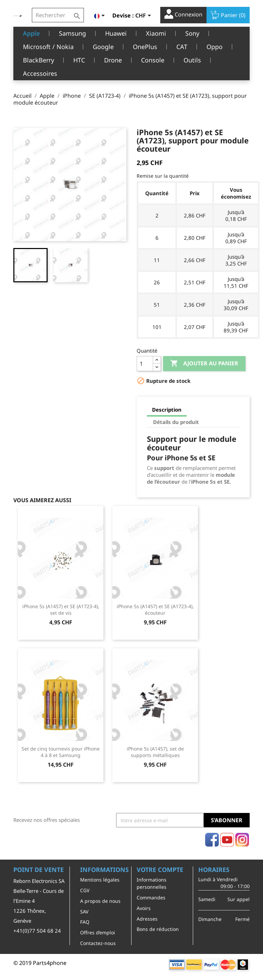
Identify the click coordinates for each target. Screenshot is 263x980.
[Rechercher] (58, 15)
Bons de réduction (158, 929)
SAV (84, 912)
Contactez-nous (98, 943)
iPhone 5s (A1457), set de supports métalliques (155, 752)
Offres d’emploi (98, 932)
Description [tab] (167, 410)
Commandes (151, 898)
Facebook (212, 840)
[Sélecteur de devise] (144, 16)
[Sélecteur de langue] (101, 16)
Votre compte (160, 870)
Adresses (147, 919)
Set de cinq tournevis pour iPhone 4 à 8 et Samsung (61, 752)
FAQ (85, 922)
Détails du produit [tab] (176, 422)
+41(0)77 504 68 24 (37, 931)
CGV (85, 890)
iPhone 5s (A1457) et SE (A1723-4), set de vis (61, 610)
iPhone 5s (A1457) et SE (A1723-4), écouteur (155, 610)
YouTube (227, 840)
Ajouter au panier (204, 364)
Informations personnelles (152, 883)
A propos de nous (100, 901)
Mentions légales (100, 880)
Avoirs (144, 908)
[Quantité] (145, 364)
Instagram (242, 840)
